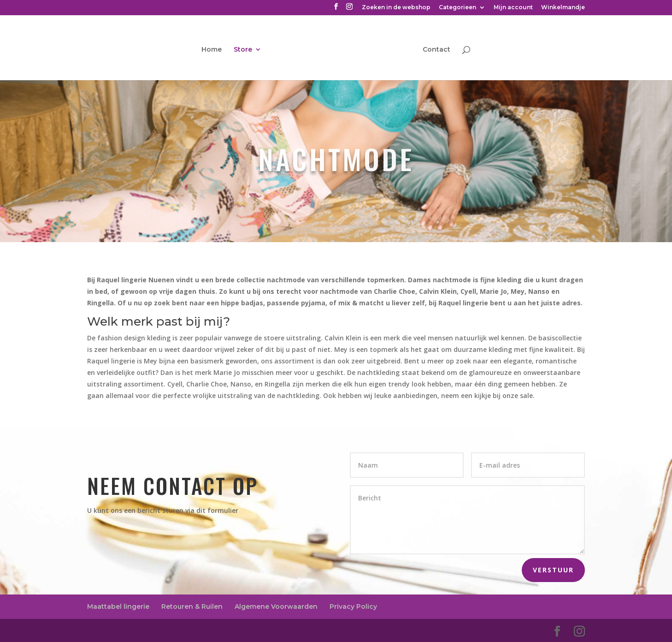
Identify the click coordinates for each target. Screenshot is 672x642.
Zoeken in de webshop (396, 8)
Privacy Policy (353, 606)
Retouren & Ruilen (192, 606)
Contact (436, 50)
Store (243, 50)
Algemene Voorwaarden (276, 606)
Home (212, 50)
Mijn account (513, 8)
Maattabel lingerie (118, 606)
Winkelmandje (563, 8)
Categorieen (457, 8)
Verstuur (553, 570)
